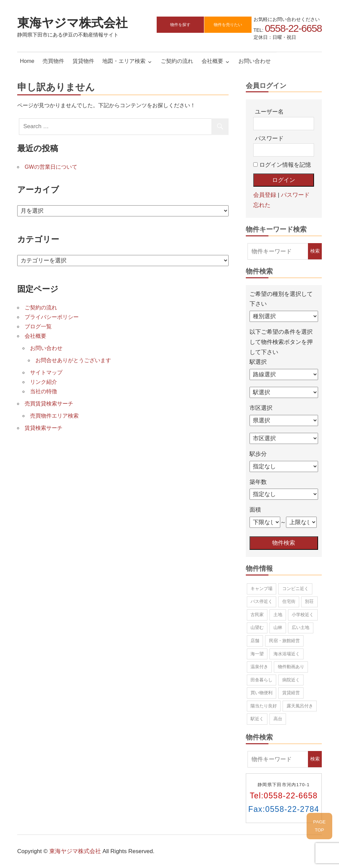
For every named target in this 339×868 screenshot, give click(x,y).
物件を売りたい (228, 25)
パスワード (269, 138)
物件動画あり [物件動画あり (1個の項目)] (291, 667)
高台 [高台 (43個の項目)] (278, 719)
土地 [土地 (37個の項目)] (278, 615)
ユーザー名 (269, 112)
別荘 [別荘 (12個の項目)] (309, 601)
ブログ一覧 (38, 326)
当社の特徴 (44, 391)
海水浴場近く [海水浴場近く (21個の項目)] (287, 654)
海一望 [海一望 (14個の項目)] (257, 654)
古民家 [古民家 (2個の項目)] (257, 615)
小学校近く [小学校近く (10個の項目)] (303, 615)
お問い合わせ (255, 61)
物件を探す (180, 25)
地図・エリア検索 (124, 61)
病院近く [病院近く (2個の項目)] (291, 680)
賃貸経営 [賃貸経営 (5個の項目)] (291, 693)
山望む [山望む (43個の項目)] (257, 627)
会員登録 (265, 195)
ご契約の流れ (177, 61)
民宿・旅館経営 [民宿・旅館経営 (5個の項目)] (284, 641)
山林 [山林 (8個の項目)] (278, 627)
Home (27, 61)
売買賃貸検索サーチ (49, 404)
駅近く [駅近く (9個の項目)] (257, 719)
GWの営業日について (51, 167)
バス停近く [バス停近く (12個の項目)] (262, 601)
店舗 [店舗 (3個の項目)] (255, 641)
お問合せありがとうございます (73, 360)
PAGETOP (320, 826)
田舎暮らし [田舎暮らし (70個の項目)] (262, 680)
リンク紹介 (44, 382)
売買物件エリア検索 (54, 416)
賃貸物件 (83, 61)
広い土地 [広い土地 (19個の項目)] (301, 627)
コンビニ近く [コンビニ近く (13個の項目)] (295, 589)
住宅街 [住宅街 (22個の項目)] (289, 601)
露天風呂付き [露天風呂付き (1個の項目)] (300, 706)
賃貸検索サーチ (44, 428)
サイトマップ (46, 372)
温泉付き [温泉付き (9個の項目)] (259, 667)
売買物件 (53, 61)
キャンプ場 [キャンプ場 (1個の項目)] (262, 589)
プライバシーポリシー (52, 317)
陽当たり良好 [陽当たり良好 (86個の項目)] (264, 706)
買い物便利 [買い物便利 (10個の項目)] (262, 693)
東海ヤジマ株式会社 (72, 22)
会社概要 (212, 61)
